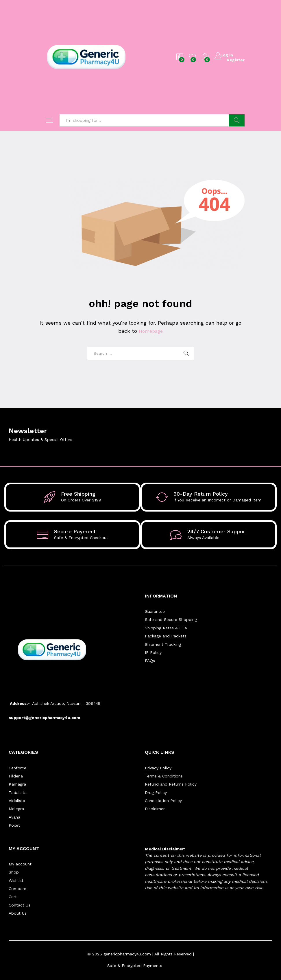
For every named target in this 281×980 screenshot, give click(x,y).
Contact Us (20, 905)
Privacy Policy (158, 768)
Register (236, 60)
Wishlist (16, 880)
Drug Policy (156, 793)
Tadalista (18, 793)
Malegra (16, 809)
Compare (17, 889)
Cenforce (17, 768)
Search (237, 120)
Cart (13, 897)
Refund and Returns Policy (171, 784)
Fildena (16, 776)
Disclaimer (155, 809)
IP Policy (153, 652)
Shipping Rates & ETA (166, 628)
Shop (14, 872)
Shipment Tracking (163, 644)
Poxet (14, 825)
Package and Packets (166, 636)
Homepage (151, 331)
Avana (14, 817)
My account (20, 864)
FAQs (150, 661)
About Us (18, 913)
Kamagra (17, 784)
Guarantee (155, 611)
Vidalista (17, 801)
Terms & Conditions (164, 776)
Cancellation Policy (163, 801)
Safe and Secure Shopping (171, 619)
